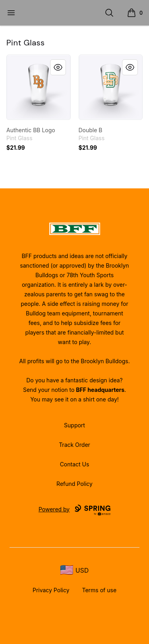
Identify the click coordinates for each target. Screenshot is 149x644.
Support (74, 425)
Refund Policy (74, 484)
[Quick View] (58, 67)
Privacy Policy (51, 590)
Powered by (74, 510)
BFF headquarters (100, 390)
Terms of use (100, 590)
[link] (39, 87)
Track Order (74, 445)
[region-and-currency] (75, 570)
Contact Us (75, 464)
